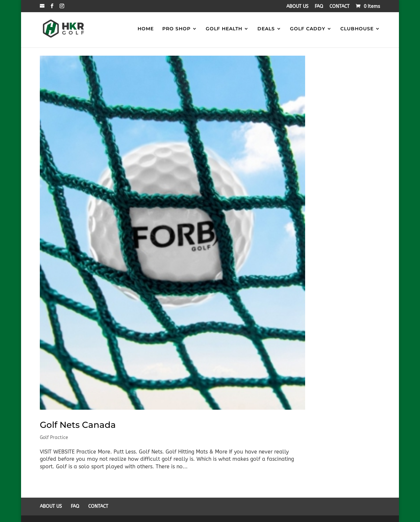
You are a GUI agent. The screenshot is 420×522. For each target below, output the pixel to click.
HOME (146, 29)
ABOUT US (297, 7)
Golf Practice (54, 438)
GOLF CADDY (308, 29)
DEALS (266, 29)
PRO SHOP (176, 29)
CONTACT (340, 7)
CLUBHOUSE (357, 29)
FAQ (319, 7)
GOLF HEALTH (224, 29)
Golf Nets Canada (78, 425)
